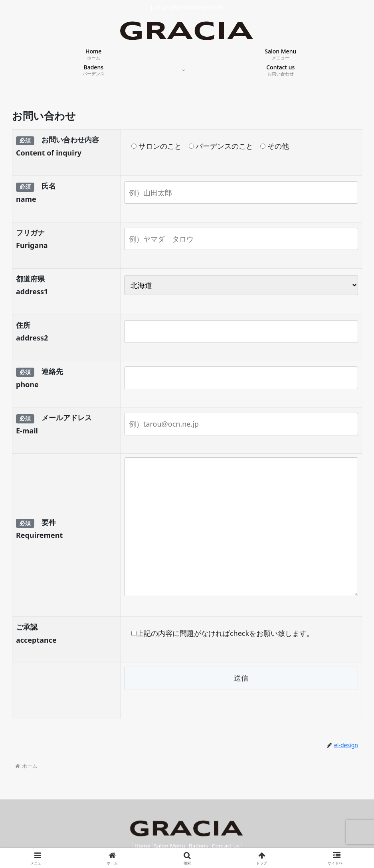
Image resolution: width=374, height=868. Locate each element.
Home (135, 846)
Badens (201, 846)
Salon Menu (167, 846)
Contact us (233, 846)
